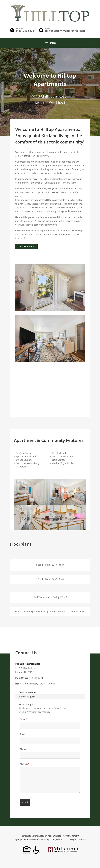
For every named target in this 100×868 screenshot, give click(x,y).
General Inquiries (28, 692)
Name (23, 719)
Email (23, 734)
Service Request (27, 697)
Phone (24, 749)
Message (25, 764)
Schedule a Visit (26, 246)
